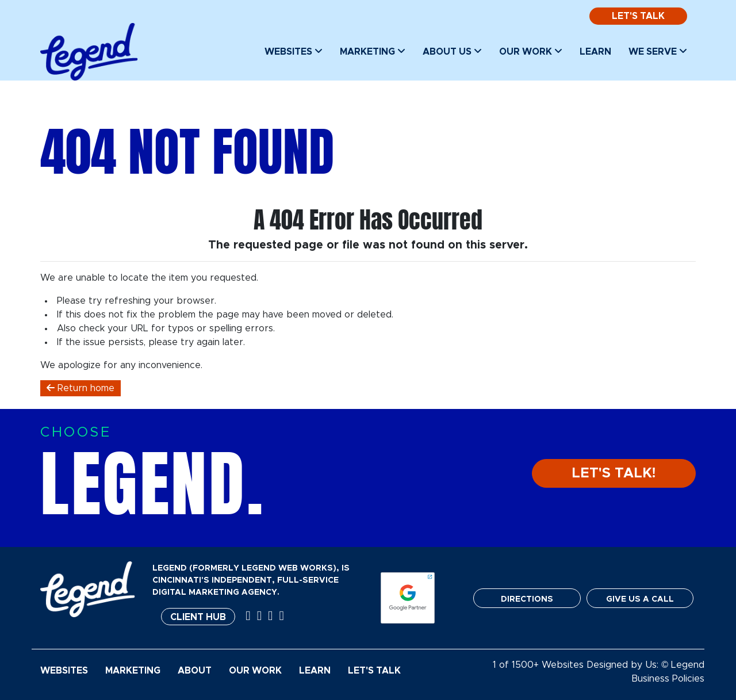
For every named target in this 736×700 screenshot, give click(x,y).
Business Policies (668, 679)
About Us (452, 51)
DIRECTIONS (527, 599)
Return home (80, 388)
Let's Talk (638, 16)
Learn (595, 52)
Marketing (373, 51)
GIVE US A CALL (640, 599)
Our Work (531, 51)
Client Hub (198, 617)
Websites (294, 51)
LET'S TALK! (614, 473)
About (195, 671)
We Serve (658, 51)
